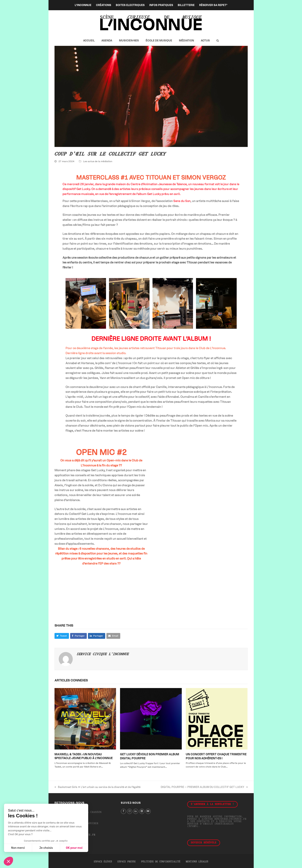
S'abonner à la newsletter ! (212, 804)
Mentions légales (197, 862)
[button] (218, 41)
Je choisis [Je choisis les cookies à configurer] (46, 848)
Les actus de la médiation (98, 161)
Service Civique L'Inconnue (103, 654)
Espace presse (127, 862)
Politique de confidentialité (161, 862)
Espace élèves (103, 862)
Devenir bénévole (204, 843)
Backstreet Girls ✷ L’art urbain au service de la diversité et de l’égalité (97, 787)
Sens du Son (182, 201)
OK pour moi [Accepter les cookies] (74, 848)
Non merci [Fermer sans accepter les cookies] (18, 848)
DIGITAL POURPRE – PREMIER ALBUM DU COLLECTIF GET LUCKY (204, 787)
